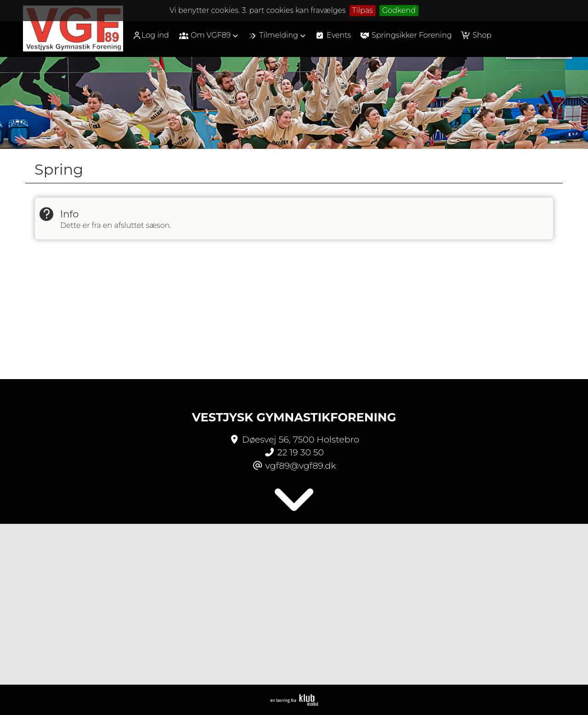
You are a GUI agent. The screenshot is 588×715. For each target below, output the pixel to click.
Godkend (399, 10)
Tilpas (363, 10)
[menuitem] (154, 35)
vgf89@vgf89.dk (301, 465)
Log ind (151, 35)
